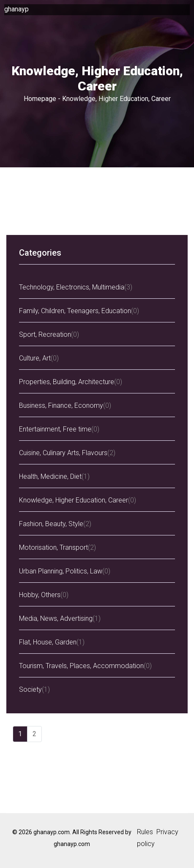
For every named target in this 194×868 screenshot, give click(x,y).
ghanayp (16, 9)
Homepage (40, 99)
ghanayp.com (72, 844)
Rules (145, 832)
